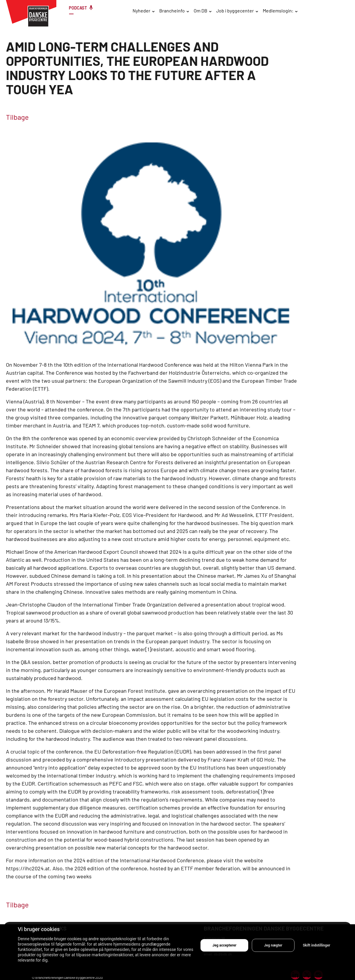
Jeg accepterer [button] (224, 945)
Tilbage (17, 117)
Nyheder (141, 11)
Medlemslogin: (278, 11)
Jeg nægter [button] (273, 945)
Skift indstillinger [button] (316, 945)
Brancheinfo (172, 11)
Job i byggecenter (235, 11)
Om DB (200, 11)
